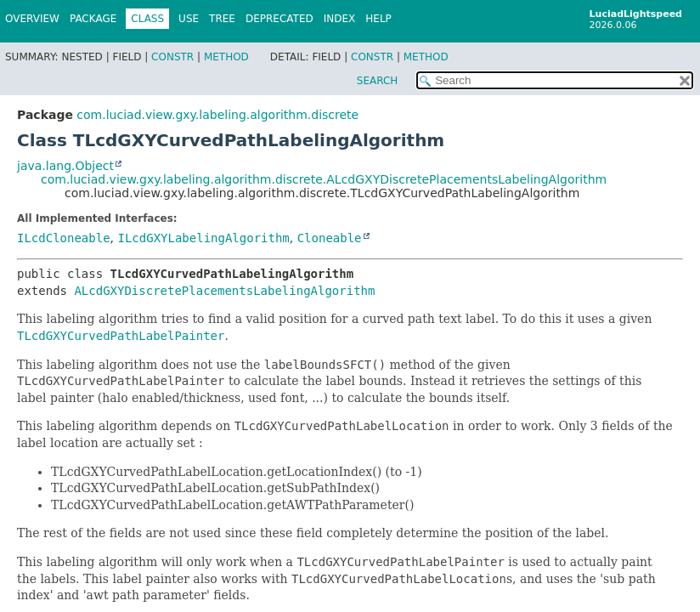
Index (340, 19)
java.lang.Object (65, 166)
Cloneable (330, 238)
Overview (32, 19)
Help (378, 19)
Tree (222, 19)
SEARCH (378, 81)
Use (189, 19)
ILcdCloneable (64, 238)
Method (226, 57)
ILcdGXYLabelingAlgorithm (203, 238)
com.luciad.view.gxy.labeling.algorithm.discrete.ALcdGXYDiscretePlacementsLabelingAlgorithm (324, 179)
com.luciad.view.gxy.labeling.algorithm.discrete (217, 115)
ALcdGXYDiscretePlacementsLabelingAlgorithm (224, 291)
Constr (172, 57)
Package (93, 19)
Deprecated (279, 19)
